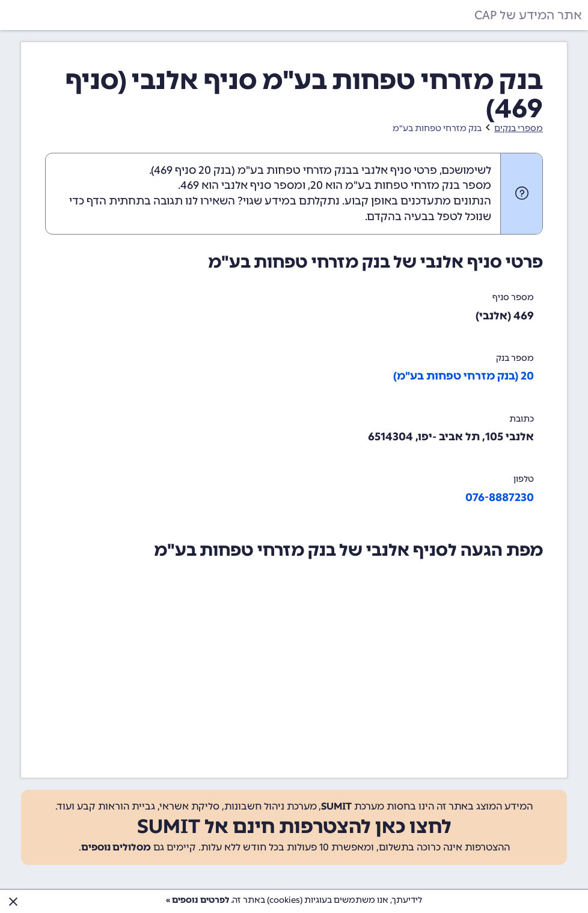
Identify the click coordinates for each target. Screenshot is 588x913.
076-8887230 (500, 497)
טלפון (524, 479)
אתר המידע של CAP (528, 15)
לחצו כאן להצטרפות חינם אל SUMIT (294, 826)
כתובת (522, 419)
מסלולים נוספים (116, 847)
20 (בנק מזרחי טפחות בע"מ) (464, 376)
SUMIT (336, 806)
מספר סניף (513, 297)
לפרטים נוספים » (198, 900)
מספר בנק (515, 358)
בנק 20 (215, 170)
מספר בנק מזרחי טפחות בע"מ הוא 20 (401, 185)
